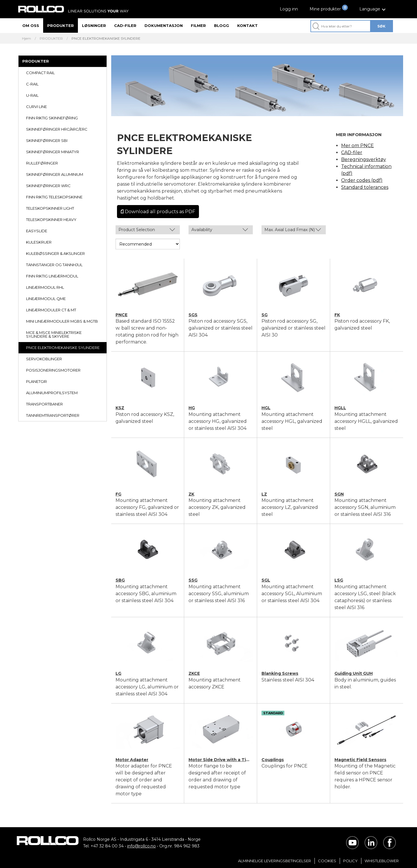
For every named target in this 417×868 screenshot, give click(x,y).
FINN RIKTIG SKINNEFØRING (52, 118)
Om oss (31, 25)
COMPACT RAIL (40, 73)
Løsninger (94, 25)
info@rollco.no (141, 846)
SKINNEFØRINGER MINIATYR (53, 152)
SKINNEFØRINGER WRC (48, 186)
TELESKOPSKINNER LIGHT (50, 208)
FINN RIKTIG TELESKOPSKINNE (54, 197)
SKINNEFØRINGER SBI (47, 140)
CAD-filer (125, 25)
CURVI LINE (36, 107)
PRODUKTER (51, 39)
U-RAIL (32, 95)
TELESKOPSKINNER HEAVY (51, 220)
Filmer (198, 25)
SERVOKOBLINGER (44, 359)
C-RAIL (32, 84)
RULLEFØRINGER (42, 163)
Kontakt (247, 25)
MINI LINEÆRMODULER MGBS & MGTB (62, 321)
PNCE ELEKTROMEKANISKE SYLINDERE (63, 348)
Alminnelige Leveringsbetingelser (275, 861)
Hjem (26, 39)
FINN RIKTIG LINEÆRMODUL (52, 276)
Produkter (61, 25)
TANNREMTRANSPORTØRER (53, 415)
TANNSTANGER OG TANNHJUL (54, 265)
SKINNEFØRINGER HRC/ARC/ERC (57, 129)
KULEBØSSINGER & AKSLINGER (55, 253)
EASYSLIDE (37, 231)
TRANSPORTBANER (44, 404)
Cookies (327, 861)
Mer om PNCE (357, 146)
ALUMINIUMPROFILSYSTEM (52, 393)
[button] (373, 9)
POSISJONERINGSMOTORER (53, 370)
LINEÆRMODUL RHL (45, 287)
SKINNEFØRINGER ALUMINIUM (55, 174)
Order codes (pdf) (362, 180)
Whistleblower (382, 861)
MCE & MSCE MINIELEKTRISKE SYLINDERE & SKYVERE (54, 334)
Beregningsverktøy (364, 159)
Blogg (222, 25)
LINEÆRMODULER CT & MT (51, 310)
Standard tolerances (365, 187)
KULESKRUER (39, 242)
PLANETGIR (36, 381)
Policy (350, 861)
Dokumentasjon (164, 25)
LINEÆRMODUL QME (46, 299)
